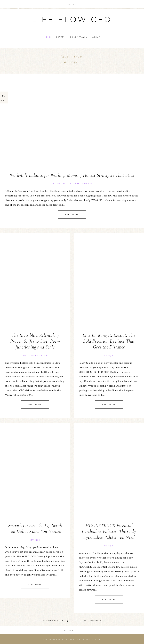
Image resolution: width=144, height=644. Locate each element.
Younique (109, 356)
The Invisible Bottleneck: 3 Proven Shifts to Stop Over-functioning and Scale (35, 341)
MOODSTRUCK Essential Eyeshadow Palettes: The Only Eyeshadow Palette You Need (109, 531)
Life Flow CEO (72, 19)
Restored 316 (93, 639)
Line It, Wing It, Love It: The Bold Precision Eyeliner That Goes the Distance (109, 341)
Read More (72, 214)
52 (85, 621)
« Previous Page (51, 621)
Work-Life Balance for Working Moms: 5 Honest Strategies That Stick (72, 175)
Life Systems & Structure (80, 184)
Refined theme (73, 639)
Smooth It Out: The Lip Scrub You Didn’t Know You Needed (35, 528)
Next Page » (95, 621)
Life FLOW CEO (58, 184)
